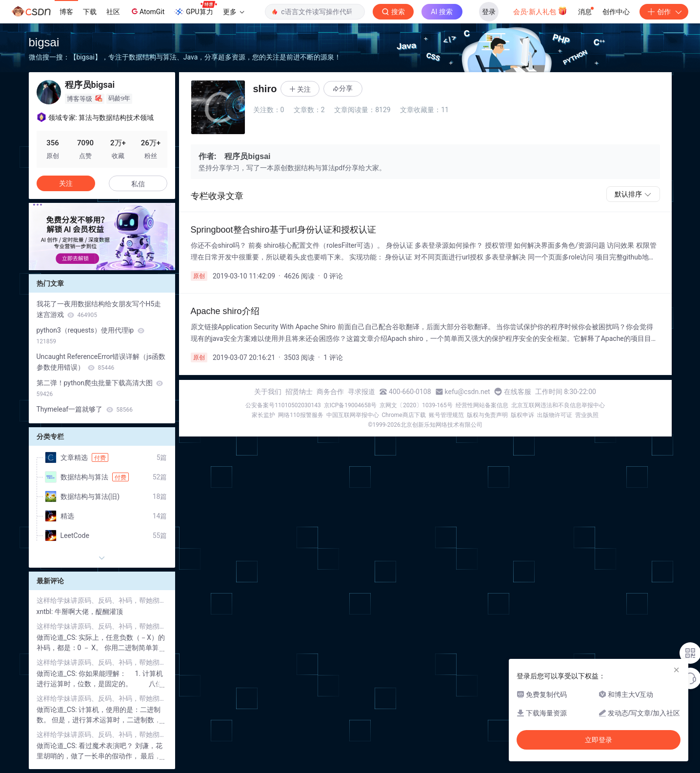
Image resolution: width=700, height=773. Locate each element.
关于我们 (268, 392)
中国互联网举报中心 (353, 415)
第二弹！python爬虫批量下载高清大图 (100, 388)
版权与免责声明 (487, 415)
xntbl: (46, 612)
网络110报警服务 (300, 415)
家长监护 (263, 415)
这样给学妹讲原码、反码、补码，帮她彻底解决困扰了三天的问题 (102, 600)
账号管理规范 (446, 415)
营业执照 (587, 415)
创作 (664, 12)
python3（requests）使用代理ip (90, 336)
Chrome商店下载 (404, 415)
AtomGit (147, 11)
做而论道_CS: (58, 637)
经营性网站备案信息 (482, 405)
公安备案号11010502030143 (283, 405)
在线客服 (518, 392)
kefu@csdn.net (468, 392)
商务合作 (330, 392)
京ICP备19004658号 (350, 405)
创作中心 (616, 12)
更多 (234, 12)
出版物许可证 (555, 415)
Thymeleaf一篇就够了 (85, 409)
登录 (489, 12)
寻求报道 (361, 392)
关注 (66, 183)
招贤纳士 (299, 392)
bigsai (44, 42)
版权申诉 (522, 415)
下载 (90, 12)
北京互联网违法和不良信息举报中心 (558, 405)
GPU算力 (195, 9)
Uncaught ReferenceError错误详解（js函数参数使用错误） (101, 362)
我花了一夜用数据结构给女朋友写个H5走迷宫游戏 (99, 309)
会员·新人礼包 (540, 11)
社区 (113, 12)
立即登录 (599, 740)
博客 (66, 12)
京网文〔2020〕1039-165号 (416, 405)
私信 (138, 184)
